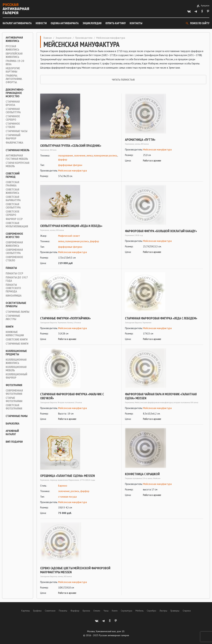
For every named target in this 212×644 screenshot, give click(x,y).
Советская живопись (12, 191)
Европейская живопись (14, 55)
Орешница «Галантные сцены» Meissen (67, 476)
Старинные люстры (13, 317)
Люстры (163, 611)
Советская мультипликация (17, 225)
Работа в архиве (152, 161)
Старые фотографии (14, 399)
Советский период (13, 175)
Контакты (136, 23)
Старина (187, 611)
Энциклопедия (92, 23)
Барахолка (12, 423)
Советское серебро (12, 213)
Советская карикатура (13, 198)
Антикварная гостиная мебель (17, 157)
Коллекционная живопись (16, 361)
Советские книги (17, 339)
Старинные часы (16, 131)
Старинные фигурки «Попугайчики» (65, 318)
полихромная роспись (105, 156)
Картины (26, 611)
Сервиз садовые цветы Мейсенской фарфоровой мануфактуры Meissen (75, 570)
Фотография (14, 385)
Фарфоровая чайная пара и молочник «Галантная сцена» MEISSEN (161, 396)
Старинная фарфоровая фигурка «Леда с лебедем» (161, 318)
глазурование (66, 156)
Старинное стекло (13, 125)
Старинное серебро (13, 118)
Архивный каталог (12, 433)
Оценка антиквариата (65, 23)
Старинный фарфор (13, 137)
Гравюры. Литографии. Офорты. (14, 79)
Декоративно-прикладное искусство (15, 93)
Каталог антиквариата (17, 23)
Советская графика (12, 184)
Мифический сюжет (69, 236)
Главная (48, 38)
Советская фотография (14, 407)
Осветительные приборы (16, 305)
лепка (90, 156)
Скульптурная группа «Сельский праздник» (71, 146)
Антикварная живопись (14, 39)
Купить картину (116, 23)
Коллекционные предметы (16, 353)
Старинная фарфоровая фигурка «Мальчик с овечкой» (72, 396)
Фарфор (75, 611)
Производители (84, 38)
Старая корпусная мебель (17, 164)
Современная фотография (14, 392)
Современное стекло (14, 259)
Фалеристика (14, 143)
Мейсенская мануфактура (72, 171)
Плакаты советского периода (13, 288)
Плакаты (11, 268)
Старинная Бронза (13, 103)
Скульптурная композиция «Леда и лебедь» (71, 226)
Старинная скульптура (13, 111)
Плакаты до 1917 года (17, 279)
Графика (37, 611)
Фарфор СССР (14, 219)
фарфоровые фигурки (70, 165)
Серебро (151, 611)
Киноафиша (14, 296)
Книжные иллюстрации (15, 334)
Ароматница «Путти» (140, 140)
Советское (50, 611)
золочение (80, 156)
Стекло (97, 611)
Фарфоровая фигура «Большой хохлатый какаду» (161, 231)
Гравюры (175, 611)
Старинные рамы (17, 416)
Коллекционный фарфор (16, 376)
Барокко (63, 486)
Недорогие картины (13, 70)
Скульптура (126, 611)
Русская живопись (12, 48)
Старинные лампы (17, 312)
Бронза (86, 611)
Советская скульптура (13, 206)
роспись (75, 491)
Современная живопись (14, 244)
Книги (9, 327)
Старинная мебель (18, 150)
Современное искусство (14, 235)
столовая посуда (67, 497)
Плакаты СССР (14, 273)
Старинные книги (17, 344)
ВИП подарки (14, 442)
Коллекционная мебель (16, 369)
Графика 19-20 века (15, 63)
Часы (106, 611)
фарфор (63, 160)
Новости (41, 23)
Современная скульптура (14, 251)
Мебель (139, 611)
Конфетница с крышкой (142, 474)
